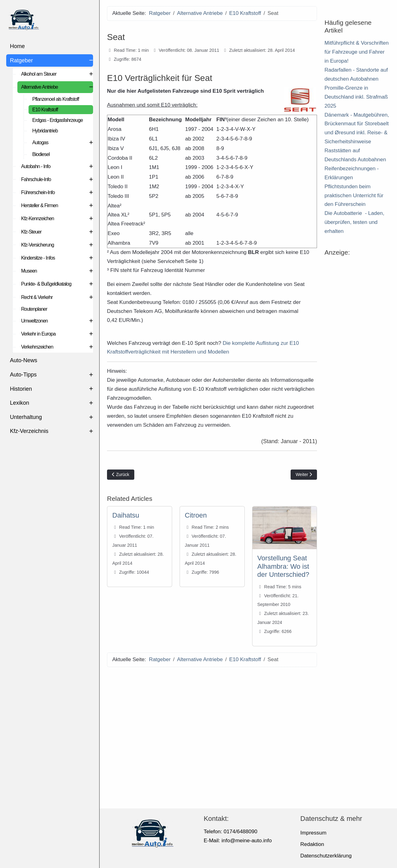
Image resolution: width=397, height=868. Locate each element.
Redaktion (312, 844)
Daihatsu (126, 515)
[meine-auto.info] (50, 19)
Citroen (196, 515)
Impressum (313, 833)
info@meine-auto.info (247, 841)
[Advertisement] (212, 736)
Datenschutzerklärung (326, 856)
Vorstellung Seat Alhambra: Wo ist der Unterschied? (283, 566)
